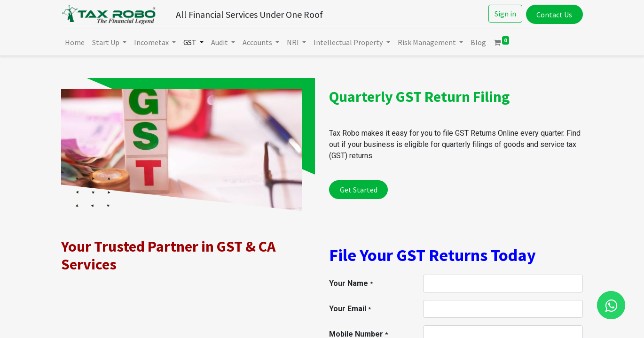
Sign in (505, 14)
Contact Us (554, 15)
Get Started (359, 190)
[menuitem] (75, 42)
